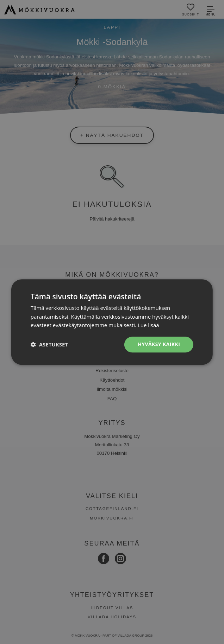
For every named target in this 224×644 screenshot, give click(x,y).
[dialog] (112, 322)
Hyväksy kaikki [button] (159, 344)
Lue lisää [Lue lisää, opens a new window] (148, 325)
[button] (49, 345)
